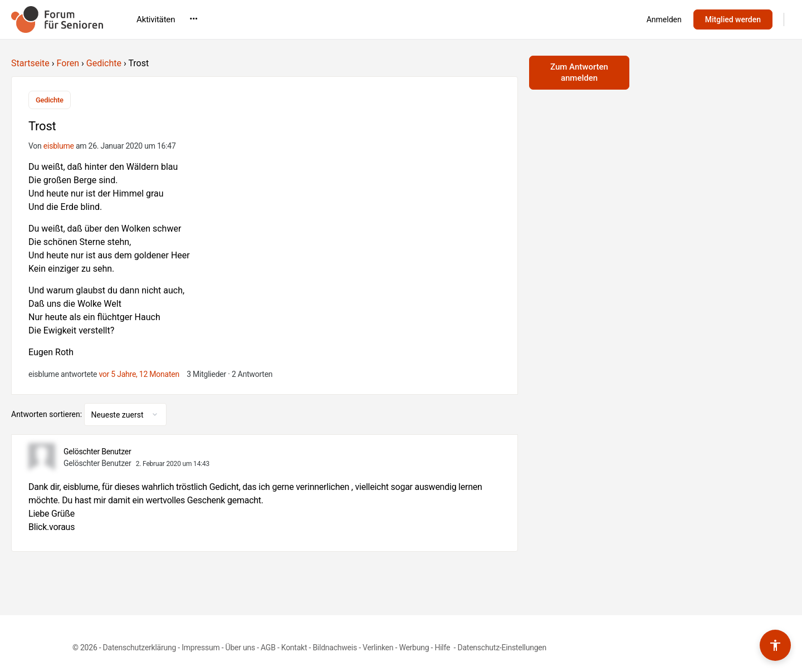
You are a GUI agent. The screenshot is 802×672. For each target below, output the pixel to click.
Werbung (414, 648)
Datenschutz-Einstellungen (502, 648)
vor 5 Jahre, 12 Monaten (139, 374)
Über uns (240, 648)
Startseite (30, 63)
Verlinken (378, 648)
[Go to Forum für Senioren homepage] (57, 18)
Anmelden (664, 19)
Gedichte (104, 63)
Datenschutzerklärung (140, 648)
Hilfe (443, 648)
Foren (68, 63)
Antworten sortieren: (48, 414)
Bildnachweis (335, 648)
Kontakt (294, 648)
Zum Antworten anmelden (579, 72)
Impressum (200, 648)
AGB (268, 648)
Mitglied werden (733, 19)
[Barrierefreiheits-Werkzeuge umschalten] (775, 645)
